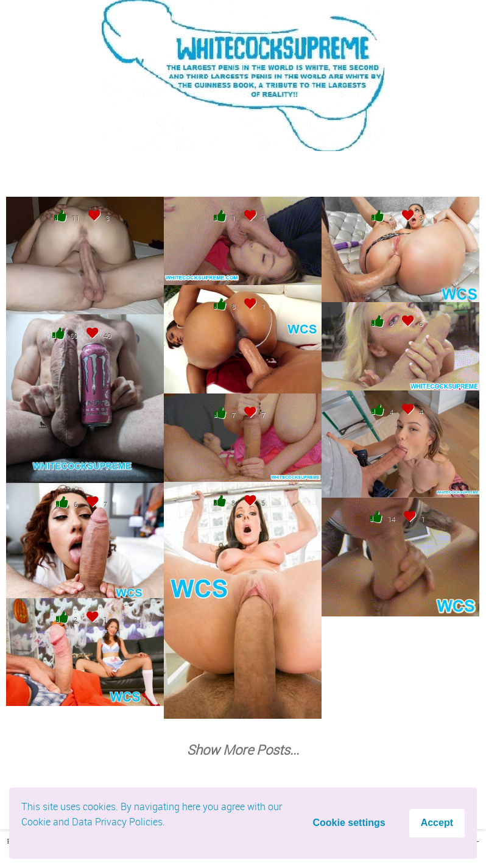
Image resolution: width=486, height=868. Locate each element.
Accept (437, 823)
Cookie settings (349, 823)
